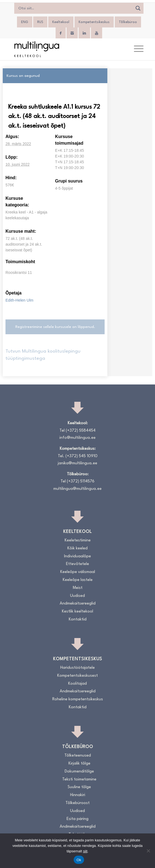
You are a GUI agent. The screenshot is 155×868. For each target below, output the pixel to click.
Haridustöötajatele (77, 668)
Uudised (77, 596)
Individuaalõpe (77, 556)
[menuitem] (136, 49)
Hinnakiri (78, 795)
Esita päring (77, 819)
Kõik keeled (77, 548)
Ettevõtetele (77, 564)
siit (85, 851)
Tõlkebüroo (128, 22)
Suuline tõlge (79, 787)
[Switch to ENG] (25, 22)
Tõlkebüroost (77, 803)
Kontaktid (78, 620)
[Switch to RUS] (40, 22)
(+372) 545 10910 (81, 456)
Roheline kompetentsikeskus (78, 699)
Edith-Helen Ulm (19, 300)
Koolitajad (77, 684)
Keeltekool (61, 22)
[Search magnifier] (138, 8)
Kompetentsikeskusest (77, 676)
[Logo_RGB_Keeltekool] (64, 49)
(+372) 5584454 (81, 431)
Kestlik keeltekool (77, 612)
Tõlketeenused (78, 756)
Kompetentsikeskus (94, 22)
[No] (148, 851)
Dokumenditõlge (79, 772)
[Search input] (75, 8)
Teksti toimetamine (79, 779)
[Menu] (136, 49)
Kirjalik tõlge (79, 764)
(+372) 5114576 (81, 481)
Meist (78, 588)
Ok (79, 860)
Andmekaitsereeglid (78, 604)
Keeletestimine (78, 540)
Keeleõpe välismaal (78, 572)
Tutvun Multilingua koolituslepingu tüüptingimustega (43, 355)
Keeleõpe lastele (78, 580)
